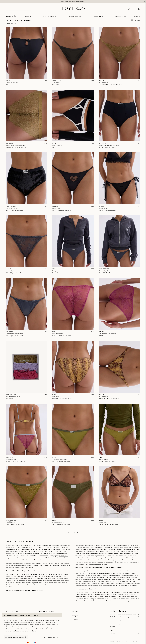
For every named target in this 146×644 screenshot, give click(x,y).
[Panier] (139, 9)
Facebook (75, 623)
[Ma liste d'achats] (134, 9)
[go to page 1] (69, 533)
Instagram (75, 616)
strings (56, 551)
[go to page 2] (72, 533)
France (112, 633)
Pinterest (75, 619)
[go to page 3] (74, 533)
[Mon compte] (129, 9)
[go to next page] (77, 533)
